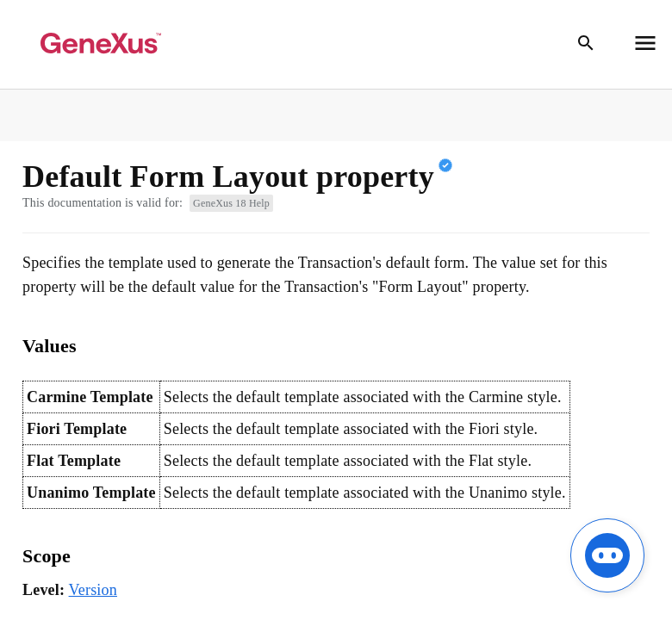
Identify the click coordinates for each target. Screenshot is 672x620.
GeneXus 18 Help (231, 203)
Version (93, 590)
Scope (47, 556)
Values (50, 346)
